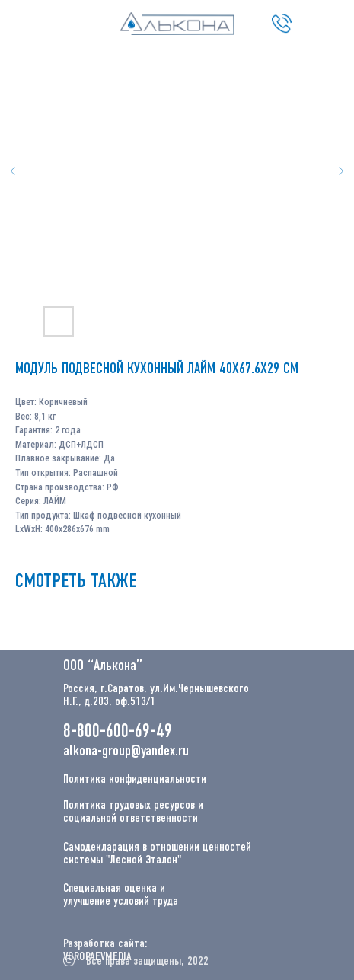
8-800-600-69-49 (118, 732)
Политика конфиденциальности (135, 780)
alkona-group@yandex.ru (126, 752)
